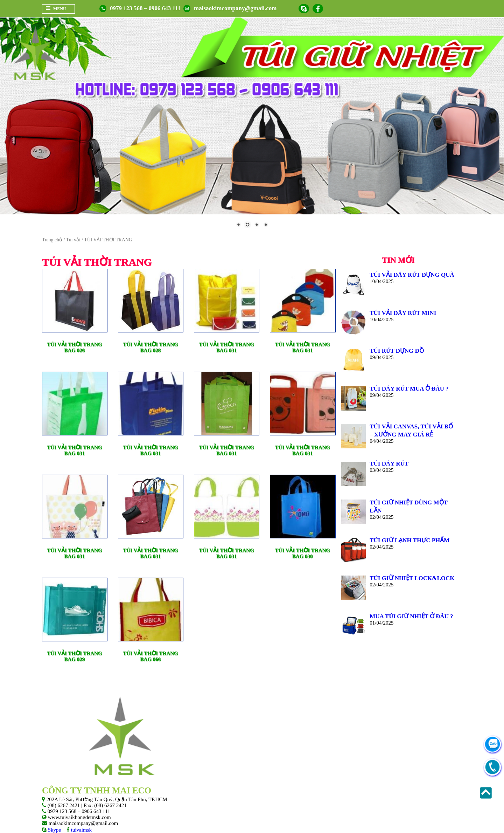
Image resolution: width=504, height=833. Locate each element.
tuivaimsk (81, 830)
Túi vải (73, 240)
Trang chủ (52, 240)
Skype (54, 830)
